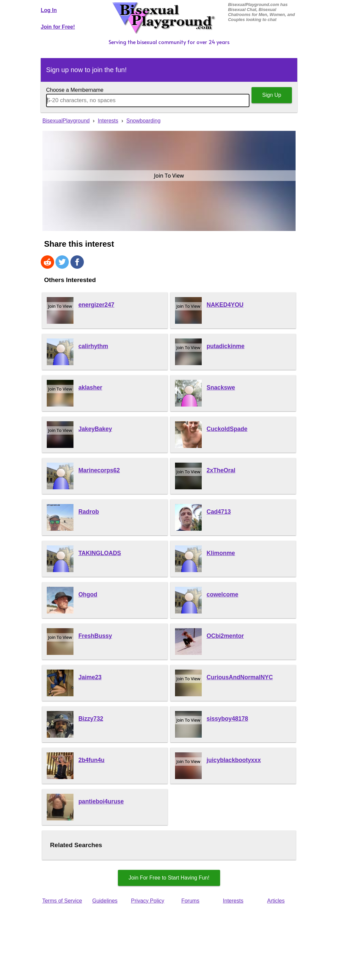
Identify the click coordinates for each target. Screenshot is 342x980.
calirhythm (93, 346)
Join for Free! (58, 27)
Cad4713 (219, 512)
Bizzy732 (91, 719)
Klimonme (221, 553)
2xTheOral (221, 470)
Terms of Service (62, 901)
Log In (49, 10)
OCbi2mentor (225, 636)
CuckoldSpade (227, 429)
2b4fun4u (92, 760)
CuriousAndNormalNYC (240, 677)
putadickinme (226, 346)
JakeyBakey (95, 429)
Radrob (89, 512)
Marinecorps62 (99, 470)
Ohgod (88, 594)
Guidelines (105, 901)
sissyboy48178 (227, 719)
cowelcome (223, 594)
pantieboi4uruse (101, 801)
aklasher (90, 388)
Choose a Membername (75, 90)
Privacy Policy (148, 901)
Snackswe (221, 388)
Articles (276, 901)
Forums (190, 901)
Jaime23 (90, 677)
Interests (233, 901)
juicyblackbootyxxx (234, 760)
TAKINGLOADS (100, 553)
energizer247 (97, 305)
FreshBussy (95, 636)
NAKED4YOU (225, 305)
